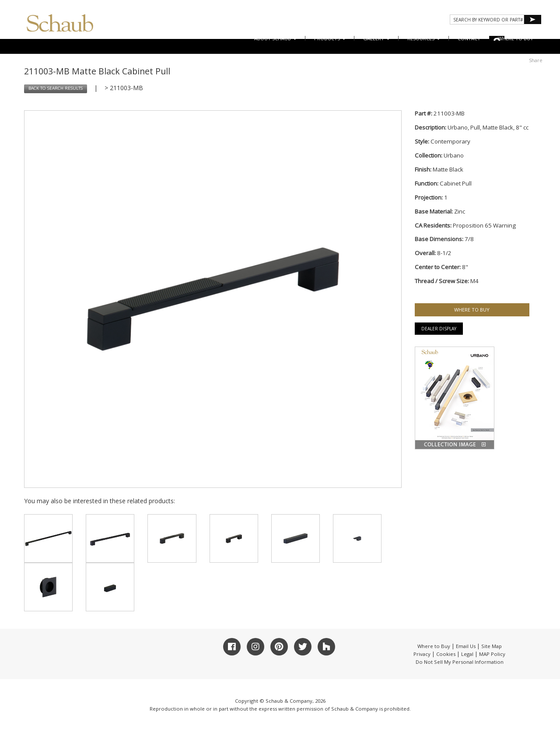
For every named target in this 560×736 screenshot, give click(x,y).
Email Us (466, 646)
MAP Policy (492, 654)
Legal (467, 654)
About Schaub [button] (275, 38)
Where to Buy (434, 646)
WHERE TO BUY (516, 38)
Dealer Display (439, 329)
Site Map (492, 646)
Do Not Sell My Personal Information (460, 662)
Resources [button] (424, 38)
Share (536, 60)
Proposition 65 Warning (484, 225)
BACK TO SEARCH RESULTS (56, 88)
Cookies (446, 654)
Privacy (422, 654)
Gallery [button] (376, 38)
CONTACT (469, 38)
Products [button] (330, 38)
